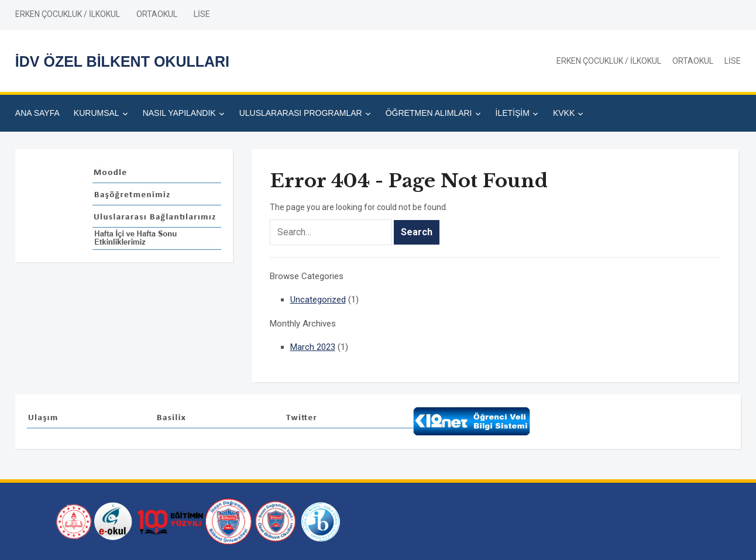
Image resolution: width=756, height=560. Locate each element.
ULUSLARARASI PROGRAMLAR (301, 113)
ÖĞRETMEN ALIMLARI (429, 113)
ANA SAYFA (37, 113)
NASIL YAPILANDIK (179, 113)
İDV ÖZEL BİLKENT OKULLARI (122, 61)
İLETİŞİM (513, 113)
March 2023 (313, 347)
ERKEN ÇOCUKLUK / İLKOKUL (68, 14)
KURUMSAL (97, 113)
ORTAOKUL (157, 14)
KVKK (564, 113)
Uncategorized (318, 300)
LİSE (202, 14)
